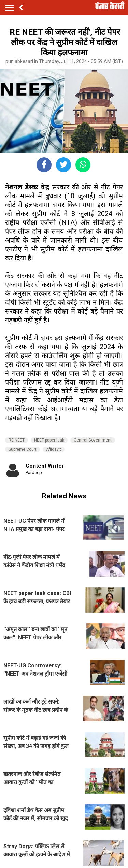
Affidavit (54, 449)
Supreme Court (23, 449)
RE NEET (17, 440)
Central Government (93, 440)
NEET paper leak (49, 440)
